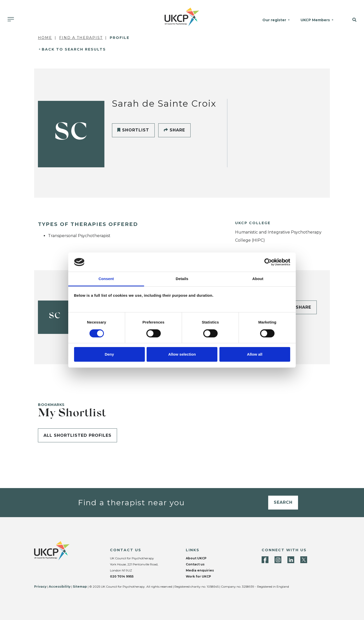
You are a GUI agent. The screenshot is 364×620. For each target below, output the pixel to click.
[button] (351, 20)
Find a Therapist (81, 38)
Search (283, 502)
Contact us (195, 564)
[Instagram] (278, 560)
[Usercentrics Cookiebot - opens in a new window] (268, 262)
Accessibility (60, 587)
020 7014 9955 (122, 576)
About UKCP (196, 558)
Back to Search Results (74, 49)
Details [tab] (182, 279)
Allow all (255, 354)
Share (174, 130)
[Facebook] (265, 560)
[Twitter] (304, 560)
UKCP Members (315, 20)
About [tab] (258, 279)
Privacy (40, 587)
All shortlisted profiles (77, 435)
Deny (109, 354)
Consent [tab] (106, 279)
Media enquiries (200, 570)
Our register (275, 20)
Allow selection (182, 354)
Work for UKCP (198, 576)
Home (45, 38)
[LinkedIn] (291, 560)
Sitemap (80, 587)
